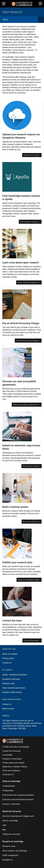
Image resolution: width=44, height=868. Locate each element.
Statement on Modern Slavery (15, 767)
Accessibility (7, 755)
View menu (4, 4)
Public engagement (10, 855)
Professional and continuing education (18, 795)
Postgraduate (8, 790)
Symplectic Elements (11, 679)
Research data (8, 683)
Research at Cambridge (13, 841)
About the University (12, 811)
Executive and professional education (18, 799)
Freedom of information (12, 759)
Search (40, 4)
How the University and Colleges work (18, 816)
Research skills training (12, 692)
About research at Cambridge (15, 851)
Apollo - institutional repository (15, 675)
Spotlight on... (8, 860)
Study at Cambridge (11, 781)
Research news (9, 846)
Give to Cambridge (10, 821)
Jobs (4, 825)
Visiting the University (11, 834)
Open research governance (14, 688)
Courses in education (11, 804)
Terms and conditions (11, 771)
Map (4, 830)
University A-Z (8, 774)
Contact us (7, 663)
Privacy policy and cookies (13, 763)
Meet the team (8, 709)
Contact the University (12, 751)
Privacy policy (8, 658)
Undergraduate (9, 786)
